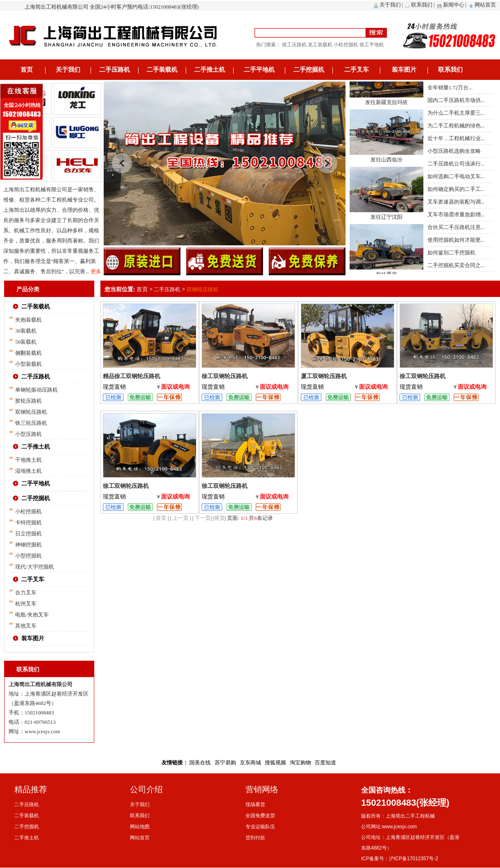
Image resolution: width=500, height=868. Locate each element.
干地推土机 (28, 460)
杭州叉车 (26, 604)
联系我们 (422, 5)
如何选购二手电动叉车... (456, 176)
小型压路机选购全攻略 (454, 151)
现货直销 (114, 387)
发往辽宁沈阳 (386, 220)
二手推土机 (210, 70)
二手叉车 (357, 70)
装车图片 (404, 70)
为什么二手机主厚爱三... (456, 113)
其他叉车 (26, 626)
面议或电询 (175, 387)
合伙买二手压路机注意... (456, 227)
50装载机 (26, 342)
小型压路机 (28, 434)
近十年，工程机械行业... (456, 138)
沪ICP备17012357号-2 (414, 859)
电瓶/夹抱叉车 (32, 615)
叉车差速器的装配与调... (456, 202)
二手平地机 (259, 70)
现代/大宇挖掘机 (35, 567)
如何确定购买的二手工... (456, 189)
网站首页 (485, 5)
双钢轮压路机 (31, 412)
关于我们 (390, 5)
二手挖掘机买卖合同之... (456, 265)
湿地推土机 (28, 471)
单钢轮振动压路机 (36, 390)
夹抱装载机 (28, 320)
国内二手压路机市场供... (456, 100)
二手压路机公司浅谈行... (456, 164)
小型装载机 (28, 364)
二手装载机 (162, 70)
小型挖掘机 (28, 556)
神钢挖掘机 (28, 545)
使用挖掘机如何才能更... (456, 240)
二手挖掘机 (309, 70)
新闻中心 (454, 5)
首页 (27, 70)
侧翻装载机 (28, 353)
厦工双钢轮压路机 (324, 376)
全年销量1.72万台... (450, 87)
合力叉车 (26, 593)
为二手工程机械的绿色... (456, 126)
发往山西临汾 (386, 162)
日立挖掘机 (28, 534)
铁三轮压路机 (31, 423)
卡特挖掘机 (28, 522)
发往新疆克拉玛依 (386, 105)
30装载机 (26, 331)
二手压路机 (115, 70)
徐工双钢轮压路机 (225, 376)
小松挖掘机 (28, 511)
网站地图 (140, 827)
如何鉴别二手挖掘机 (451, 253)
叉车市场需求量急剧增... (456, 214)
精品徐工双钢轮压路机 (132, 376)
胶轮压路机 (28, 401)
